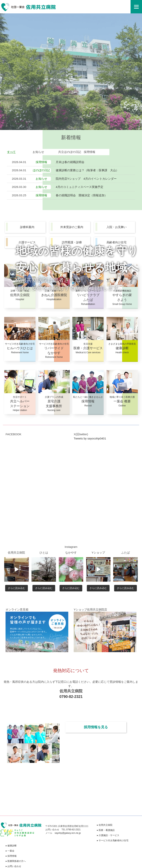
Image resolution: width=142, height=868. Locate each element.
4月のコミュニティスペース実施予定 (79, 187)
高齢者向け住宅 (117, 242)
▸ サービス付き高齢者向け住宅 (113, 840)
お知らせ (38, 152)
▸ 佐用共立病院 (105, 825)
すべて (11, 152)
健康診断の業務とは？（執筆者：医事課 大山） (87, 170)
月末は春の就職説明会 (70, 162)
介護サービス (27, 242)
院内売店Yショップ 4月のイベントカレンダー (86, 179)
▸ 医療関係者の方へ (16, 861)
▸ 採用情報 (11, 856)
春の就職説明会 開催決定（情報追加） (81, 195)
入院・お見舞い (117, 227)
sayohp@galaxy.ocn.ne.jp (68, 833)
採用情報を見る (96, 727)
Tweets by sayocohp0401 (90, 438)
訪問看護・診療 (72, 242)
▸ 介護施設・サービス (108, 835)
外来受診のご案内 (72, 227)
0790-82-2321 (71, 697)
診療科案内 (27, 227)
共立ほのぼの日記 (70, 152)
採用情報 (90, 152)
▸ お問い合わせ (13, 866)
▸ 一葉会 (10, 851)
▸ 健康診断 (11, 846)
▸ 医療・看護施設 (106, 830)
